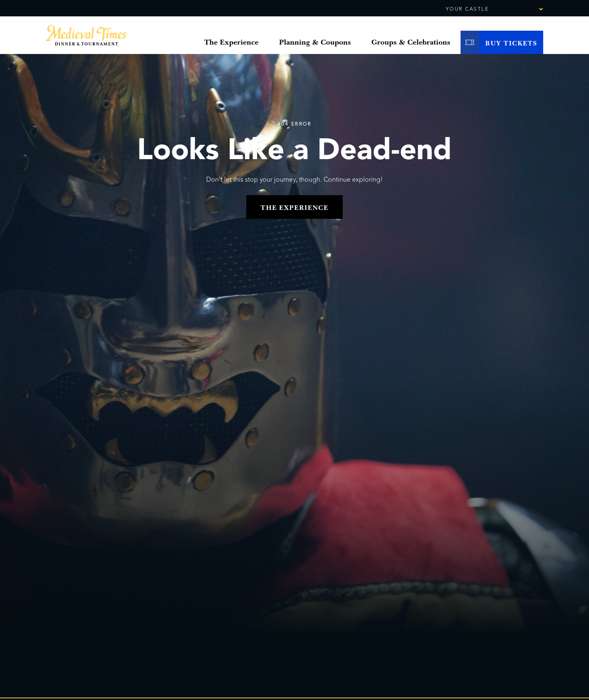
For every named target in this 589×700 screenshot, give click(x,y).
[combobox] (518, 9)
